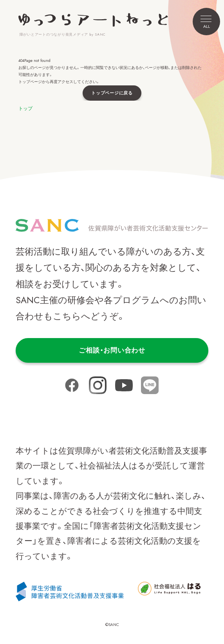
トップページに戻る (112, 93)
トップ (25, 109)
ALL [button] (206, 23)
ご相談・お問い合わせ (112, 350)
